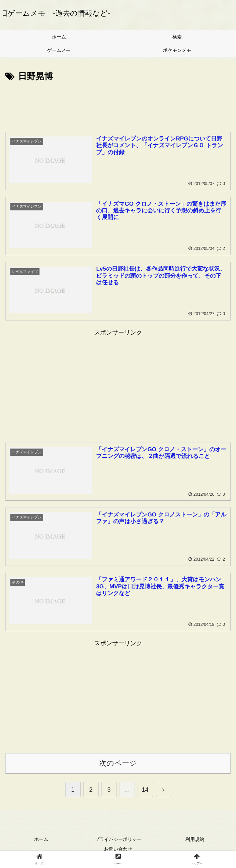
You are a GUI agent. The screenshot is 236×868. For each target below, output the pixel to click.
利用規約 (195, 839)
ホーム (41, 839)
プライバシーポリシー (118, 839)
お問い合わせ (118, 849)
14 (145, 790)
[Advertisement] (118, 104)
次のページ (118, 763)
